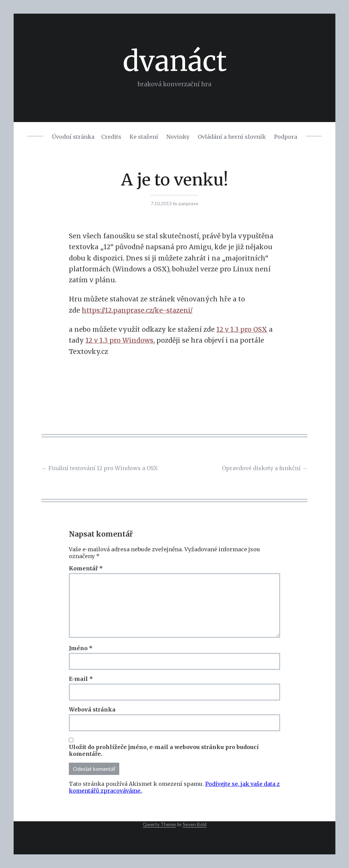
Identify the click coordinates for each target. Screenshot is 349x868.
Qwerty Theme (159, 824)
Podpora (286, 137)
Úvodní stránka (73, 137)
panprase (188, 203)
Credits (111, 137)
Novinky (178, 137)
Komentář (86, 568)
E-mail (81, 679)
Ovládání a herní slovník (232, 137)
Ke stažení (144, 137)
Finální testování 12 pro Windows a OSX (100, 468)
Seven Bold (195, 824)
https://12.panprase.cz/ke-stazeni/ (137, 310)
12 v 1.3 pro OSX (242, 329)
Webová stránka (92, 709)
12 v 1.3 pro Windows (119, 340)
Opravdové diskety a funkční (265, 468)
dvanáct (175, 61)
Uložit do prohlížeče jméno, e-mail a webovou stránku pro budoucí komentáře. (164, 750)
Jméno (81, 648)
